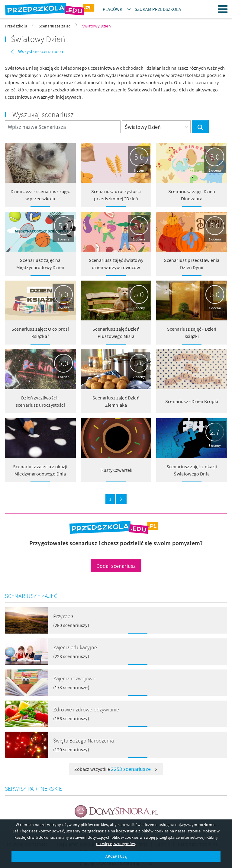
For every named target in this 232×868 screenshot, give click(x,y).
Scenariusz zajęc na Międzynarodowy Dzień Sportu (40, 267)
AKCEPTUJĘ (116, 856)
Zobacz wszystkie (116, 769)
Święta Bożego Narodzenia (84, 741)
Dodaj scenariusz (116, 566)
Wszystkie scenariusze (41, 51)
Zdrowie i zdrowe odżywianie (86, 709)
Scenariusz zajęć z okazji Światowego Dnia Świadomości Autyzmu (192, 474)
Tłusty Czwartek (116, 470)
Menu (223, 9)
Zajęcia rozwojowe (74, 678)
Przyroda (63, 616)
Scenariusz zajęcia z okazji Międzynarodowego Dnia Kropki (40, 474)
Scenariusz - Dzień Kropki (192, 401)
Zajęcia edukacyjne (75, 647)
